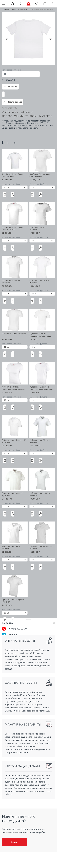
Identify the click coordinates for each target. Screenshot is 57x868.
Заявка (15, 842)
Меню (4, 4)
